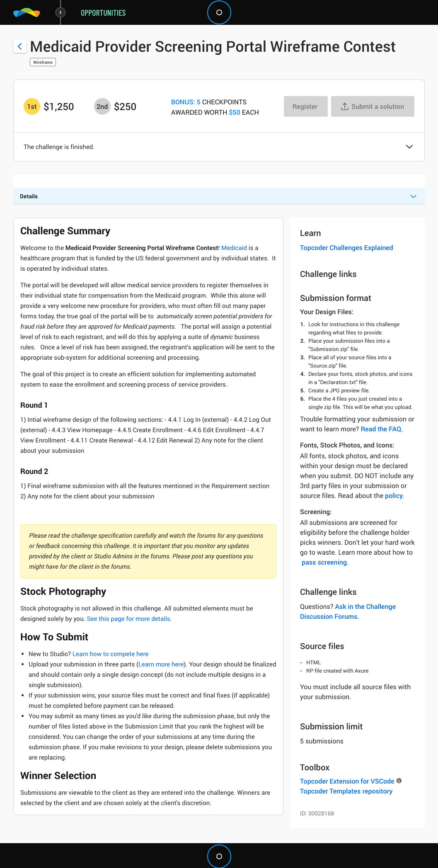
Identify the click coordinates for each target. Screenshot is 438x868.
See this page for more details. (129, 619)
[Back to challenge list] (20, 46)
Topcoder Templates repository (346, 791)
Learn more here (161, 664)
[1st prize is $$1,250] (32, 106)
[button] (409, 147)
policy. (394, 495)
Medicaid (234, 248)
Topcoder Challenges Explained (347, 248)
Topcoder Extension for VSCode (347, 781)
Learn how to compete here (111, 654)
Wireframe (43, 62)
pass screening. (325, 562)
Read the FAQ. (382, 429)
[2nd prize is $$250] (102, 106)
